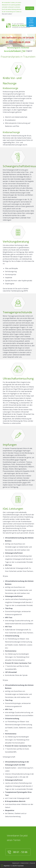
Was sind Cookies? (7, 14)
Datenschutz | (25, 863)
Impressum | (16, 863)
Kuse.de (33, 863)
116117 (29, 51)
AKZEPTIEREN (30, 8)
